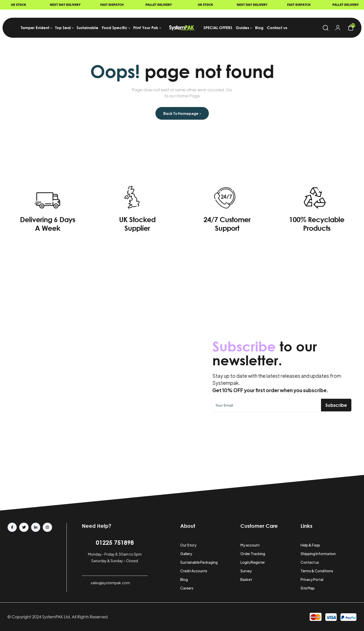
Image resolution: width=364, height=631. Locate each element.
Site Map (308, 588)
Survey (246, 571)
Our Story (188, 545)
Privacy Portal (312, 579)
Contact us (310, 562)
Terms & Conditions (317, 571)
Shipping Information (318, 554)
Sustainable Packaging (199, 562)
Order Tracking (253, 554)
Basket (246, 579)
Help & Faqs (310, 545)
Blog (184, 579)
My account (250, 545)
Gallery (186, 554)
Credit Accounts (194, 571)
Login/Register (253, 562)
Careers (187, 588)
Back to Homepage (182, 113)
